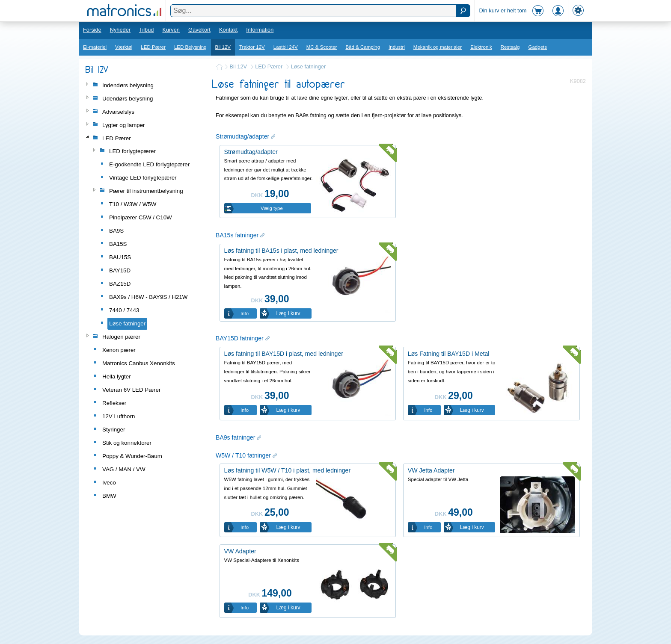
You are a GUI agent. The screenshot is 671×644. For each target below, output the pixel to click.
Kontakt (228, 30)
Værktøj (124, 47)
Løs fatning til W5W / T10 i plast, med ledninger (288, 470)
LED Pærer (153, 47)
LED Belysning (190, 47)
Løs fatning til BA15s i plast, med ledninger (281, 251)
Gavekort (199, 30)
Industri (397, 47)
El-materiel (95, 47)
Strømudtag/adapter (251, 152)
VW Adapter (240, 551)
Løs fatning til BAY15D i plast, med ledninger (284, 354)
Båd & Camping (363, 47)
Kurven (171, 30)
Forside (92, 30)
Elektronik (481, 47)
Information (260, 30)
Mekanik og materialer (438, 47)
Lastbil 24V (286, 47)
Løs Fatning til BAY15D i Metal (449, 354)
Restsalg (510, 47)
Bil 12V (223, 47)
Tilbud (146, 30)
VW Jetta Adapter (431, 470)
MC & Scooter (322, 47)
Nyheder (120, 30)
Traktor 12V (252, 47)
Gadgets (538, 47)
